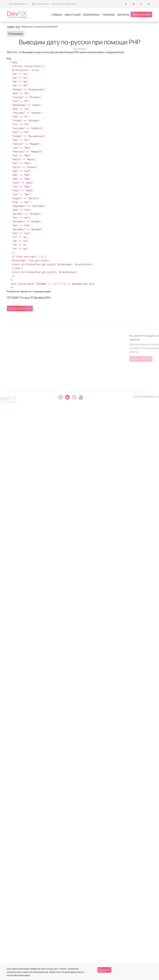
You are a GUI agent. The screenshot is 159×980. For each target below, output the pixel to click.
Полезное (109, 15)
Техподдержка (141, 14)
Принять (104, 970)
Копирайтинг (92, 15)
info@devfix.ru (20, 4)
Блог (18, 27)
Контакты (123, 15)
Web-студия (73, 15)
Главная (57, 15)
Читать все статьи (20, 308)
